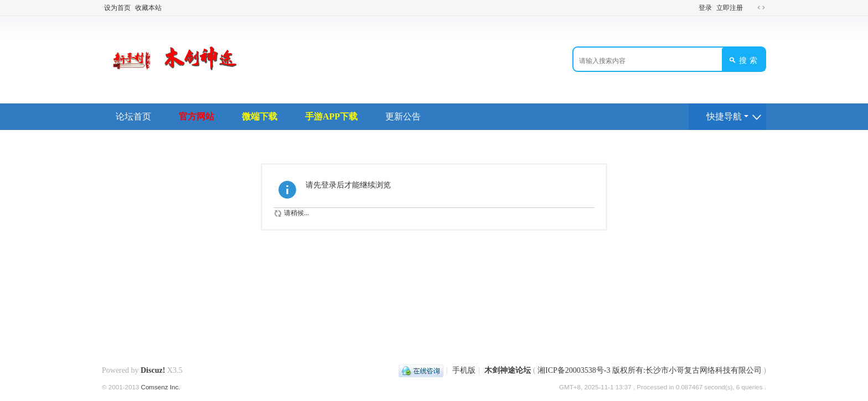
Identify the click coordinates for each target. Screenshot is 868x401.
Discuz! (153, 370)
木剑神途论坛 (508, 370)
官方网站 (197, 116)
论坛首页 (133, 116)
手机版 (464, 370)
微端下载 (260, 116)
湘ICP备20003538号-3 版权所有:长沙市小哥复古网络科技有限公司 (650, 370)
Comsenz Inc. (161, 387)
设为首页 (117, 8)
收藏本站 (148, 8)
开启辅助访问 (751, 8)
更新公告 (403, 116)
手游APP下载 (331, 116)
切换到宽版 (761, 8)
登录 (705, 8)
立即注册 (730, 8)
